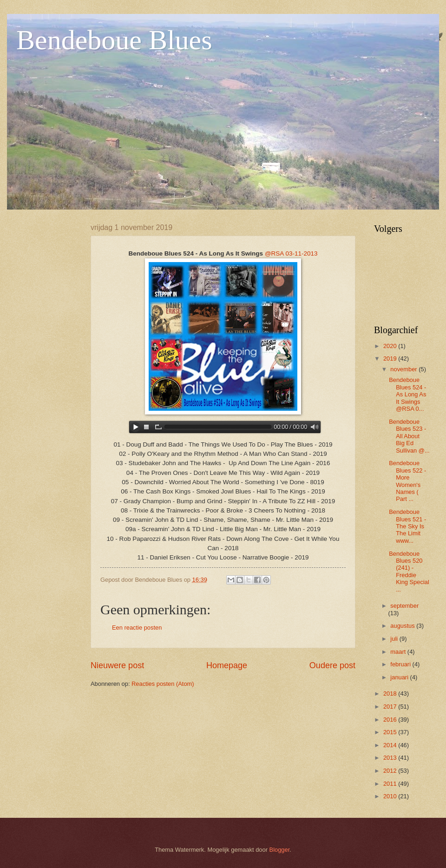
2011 (391, 784)
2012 (391, 771)
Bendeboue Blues (114, 40)
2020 (391, 346)
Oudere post (332, 665)
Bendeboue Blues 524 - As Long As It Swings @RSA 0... (407, 394)
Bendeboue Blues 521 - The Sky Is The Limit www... (407, 526)
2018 (391, 694)
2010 (391, 796)
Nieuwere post (117, 665)
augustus (403, 626)
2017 (391, 707)
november (404, 369)
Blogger (280, 850)
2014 (391, 745)
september (404, 606)
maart (399, 652)
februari (401, 664)
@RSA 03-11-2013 (291, 253)
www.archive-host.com (223, 427)
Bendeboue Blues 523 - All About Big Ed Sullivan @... (409, 436)
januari (400, 677)
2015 (391, 732)
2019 (391, 358)
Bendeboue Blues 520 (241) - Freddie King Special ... (409, 572)
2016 (391, 720)
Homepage (227, 665)
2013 (391, 758)
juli (395, 639)
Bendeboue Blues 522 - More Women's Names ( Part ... (408, 481)
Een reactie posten (137, 628)
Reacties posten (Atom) (163, 684)
